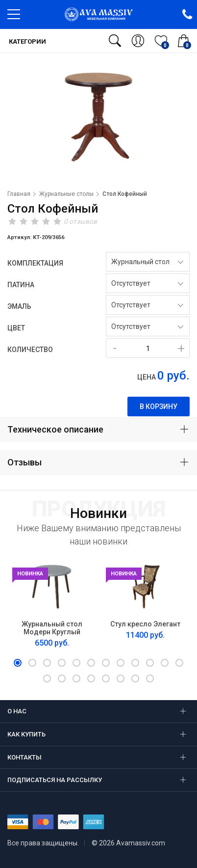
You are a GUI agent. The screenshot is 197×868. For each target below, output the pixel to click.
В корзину (159, 407)
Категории (27, 41)
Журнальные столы (66, 194)
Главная (19, 194)
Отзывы (25, 462)
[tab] (98, 430)
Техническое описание (55, 429)
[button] (18, 663)
